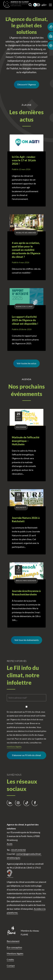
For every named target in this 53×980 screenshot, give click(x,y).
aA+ (44, 5)
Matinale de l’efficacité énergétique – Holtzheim (26, 441)
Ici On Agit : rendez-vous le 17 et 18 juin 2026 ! (24, 160)
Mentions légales (15, 953)
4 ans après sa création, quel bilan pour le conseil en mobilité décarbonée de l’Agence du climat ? (26, 250)
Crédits (10, 960)
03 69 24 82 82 (19, 850)
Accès (10, 844)
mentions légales (14, 747)
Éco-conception (14, 947)
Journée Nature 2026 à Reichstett (26, 520)
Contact (11, 966)
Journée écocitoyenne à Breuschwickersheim (26, 593)
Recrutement (13, 941)
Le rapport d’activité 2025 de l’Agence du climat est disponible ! (25, 320)
